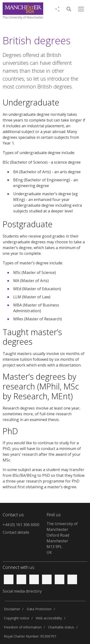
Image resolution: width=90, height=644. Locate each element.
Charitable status (61, 627)
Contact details (16, 532)
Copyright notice (17, 618)
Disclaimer (12, 609)
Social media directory (22, 591)
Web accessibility (49, 618)
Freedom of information (23, 627)
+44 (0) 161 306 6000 (21, 525)
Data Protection (39, 609)
